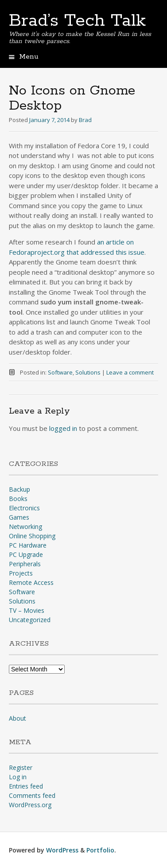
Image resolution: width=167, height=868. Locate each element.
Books (18, 499)
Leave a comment (130, 372)
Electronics (24, 508)
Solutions (88, 372)
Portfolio (100, 850)
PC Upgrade (26, 554)
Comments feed (32, 795)
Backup (19, 489)
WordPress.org (30, 805)
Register (21, 767)
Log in (18, 777)
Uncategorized (30, 620)
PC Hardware (28, 545)
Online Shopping (32, 536)
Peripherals (25, 564)
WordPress (62, 850)
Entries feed (26, 786)
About (17, 718)
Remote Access (31, 582)
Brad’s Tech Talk (77, 21)
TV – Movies (27, 610)
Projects (21, 573)
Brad (85, 120)
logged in (63, 428)
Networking (25, 527)
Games (19, 517)
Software (60, 372)
